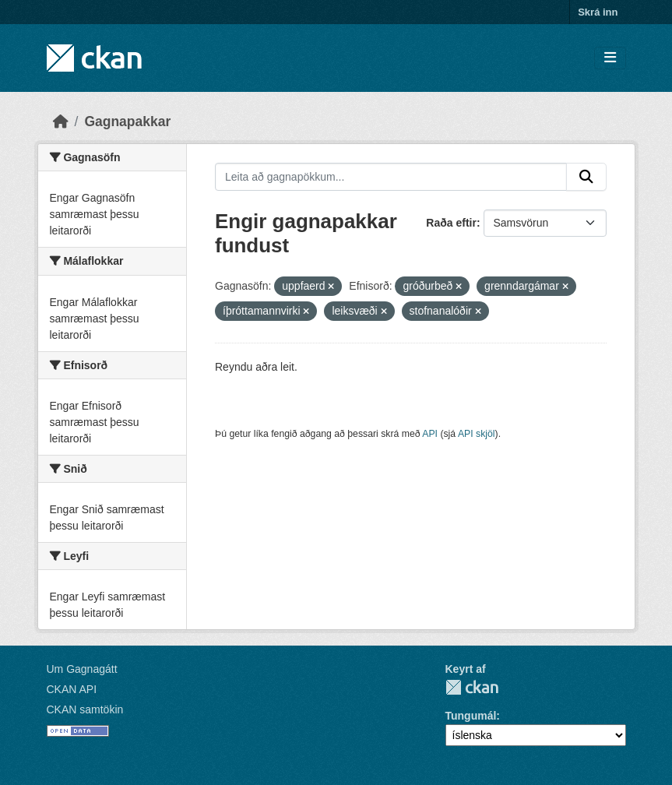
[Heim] (61, 121)
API (430, 434)
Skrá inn (598, 12)
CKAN (472, 687)
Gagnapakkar (127, 121)
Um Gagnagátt (82, 669)
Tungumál (471, 716)
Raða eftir (451, 223)
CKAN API (72, 689)
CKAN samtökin (85, 709)
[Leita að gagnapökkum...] (391, 177)
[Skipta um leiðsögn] (610, 58)
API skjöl (477, 434)
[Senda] (586, 177)
